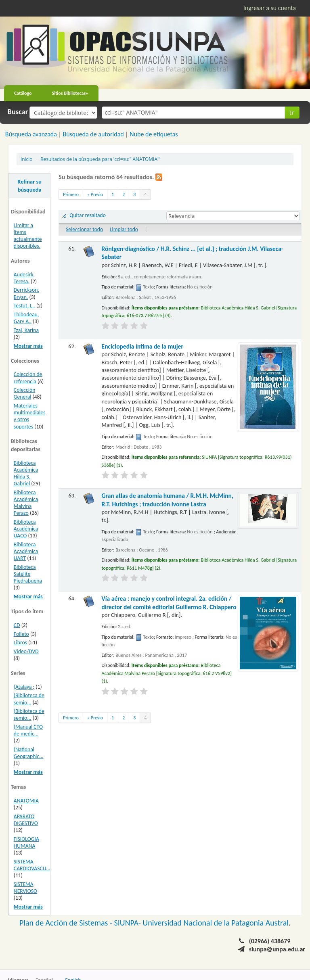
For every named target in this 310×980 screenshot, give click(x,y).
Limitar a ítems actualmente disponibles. (28, 236)
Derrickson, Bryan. (26, 293)
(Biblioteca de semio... (29, 699)
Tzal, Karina (26, 330)
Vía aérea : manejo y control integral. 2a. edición (169, 603)
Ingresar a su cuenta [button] (270, 8)
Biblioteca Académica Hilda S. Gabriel (26, 473)
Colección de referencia (28, 378)
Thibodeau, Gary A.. (26, 318)
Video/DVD (26, 651)
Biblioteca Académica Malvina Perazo (26, 503)
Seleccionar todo (84, 229)
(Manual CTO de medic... (28, 730)
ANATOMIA (26, 801)
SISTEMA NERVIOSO (25, 888)
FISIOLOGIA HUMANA (26, 842)
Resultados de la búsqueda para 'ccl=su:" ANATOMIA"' (100, 159)
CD (17, 625)
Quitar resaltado (88, 215)
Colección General (25, 393)
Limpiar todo (124, 229)
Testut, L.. (24, 306)
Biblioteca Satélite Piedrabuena (28, 574)
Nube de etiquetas (154, 134)
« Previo (95, 194)
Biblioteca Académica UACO (26, 529)
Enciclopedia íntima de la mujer (142, 346)
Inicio (26, 159)
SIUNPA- (129, 923)
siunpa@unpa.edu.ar (277, 949)
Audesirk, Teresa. (24, 278)
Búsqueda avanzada (31, 134)
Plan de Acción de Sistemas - (67, 923)
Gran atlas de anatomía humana (168, 500)
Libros (20, 643)
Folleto (21, 634)
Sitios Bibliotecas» (70, 93)
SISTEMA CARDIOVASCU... (32, 865)
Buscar (18, 112)
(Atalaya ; (24, 687)
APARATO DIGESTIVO (26, 820)
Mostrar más (28, 346)
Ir (292, 112)
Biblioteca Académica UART (26, 551)
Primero (71, 194)
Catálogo (23, 93)
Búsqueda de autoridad (93, 134)
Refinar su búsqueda (29, 186)
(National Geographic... (29, 753)
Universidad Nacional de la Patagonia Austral (216, 923)
